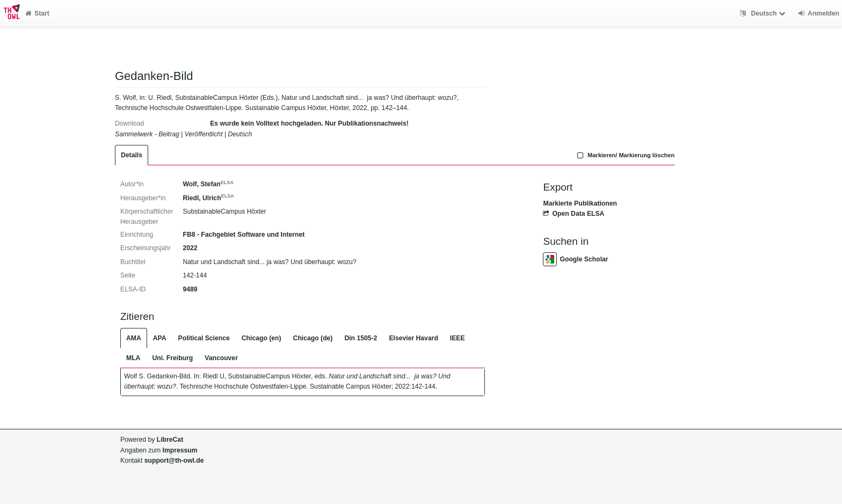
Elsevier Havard (413, 338)
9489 (190, 289)
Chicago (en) (262, 338)
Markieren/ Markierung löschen (625, 155)
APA (160, 338)
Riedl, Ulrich (208, 198)
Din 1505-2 (361, 338)
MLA (133, 358)
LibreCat (170, 440)
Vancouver (221, 358)
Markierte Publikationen (580, 203)
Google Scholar (575, 259)
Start (37, 13)
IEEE (458, 338)
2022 (190, 248)
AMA (134, 338)
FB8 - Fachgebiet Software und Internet (244, 235)
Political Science (204, 338)
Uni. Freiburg (172, 358)
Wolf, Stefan (208, 184)
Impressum (180, 450)
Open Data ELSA (574, 214)
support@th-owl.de (174, 461)
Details (132, 155)
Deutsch (764, 13)
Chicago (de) (313, 338)
